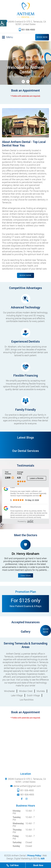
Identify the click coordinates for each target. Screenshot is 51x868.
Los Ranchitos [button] (27, 700)
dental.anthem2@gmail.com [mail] (27, 786)
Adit (43, 858)
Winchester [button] (9, 691)
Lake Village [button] (17, 695)
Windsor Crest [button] (26, 691)
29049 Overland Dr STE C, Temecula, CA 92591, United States (26, 23)
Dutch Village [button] (33, 695)
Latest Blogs (26, 437)
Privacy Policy (34, 855)
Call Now (13, 865)
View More (26, 575)
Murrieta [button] (41, 691)
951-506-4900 (27, 30)
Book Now (42, 37)
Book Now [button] (46, 630)
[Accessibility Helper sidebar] (3, 23)
